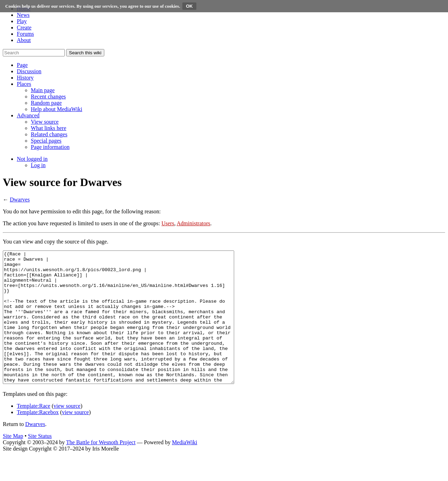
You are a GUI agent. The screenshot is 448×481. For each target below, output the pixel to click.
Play (22, 21)
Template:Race (34, 432)
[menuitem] (43, 90)
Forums (25, 34)
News (23, 15)
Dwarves (20, 200)
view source (67, 432)
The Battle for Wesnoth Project (101, 469)
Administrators (194, 223)
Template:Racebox (38, 438)
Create (24, 28)
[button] (22, 65)
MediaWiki (184, 469)
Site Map (13, 462)
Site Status (40, 462)
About (24, 40)
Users (168, 223)
